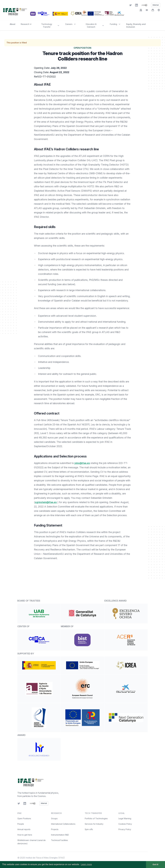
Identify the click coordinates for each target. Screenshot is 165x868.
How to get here (25, 835)
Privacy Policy (125, 829)
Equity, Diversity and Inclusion (136, 25)
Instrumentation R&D (60, 835)
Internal (44, 803)
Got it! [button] (155, 864)
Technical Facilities (59, 840)
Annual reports (24, 829)
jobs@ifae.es (82, 463)
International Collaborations (63, 824)
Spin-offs (89, 829)
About (13, 24)
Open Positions (24, 818)
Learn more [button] (86, 864)
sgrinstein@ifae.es (46, 502)
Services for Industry (94, 824)
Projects (55, 829)
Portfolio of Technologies (96, 818)
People (21, 824)
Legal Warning (125, 818)
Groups (54, 818)
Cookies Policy (125, 824)
